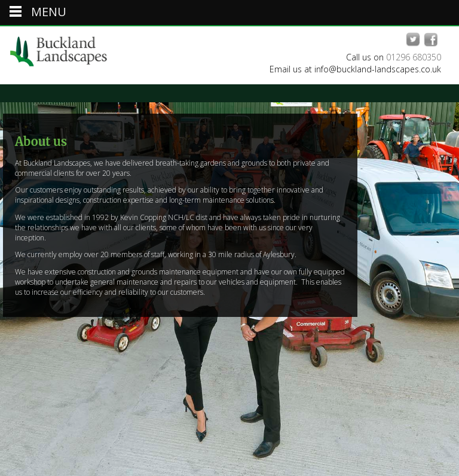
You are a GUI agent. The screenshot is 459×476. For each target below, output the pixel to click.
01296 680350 (414, 57)
